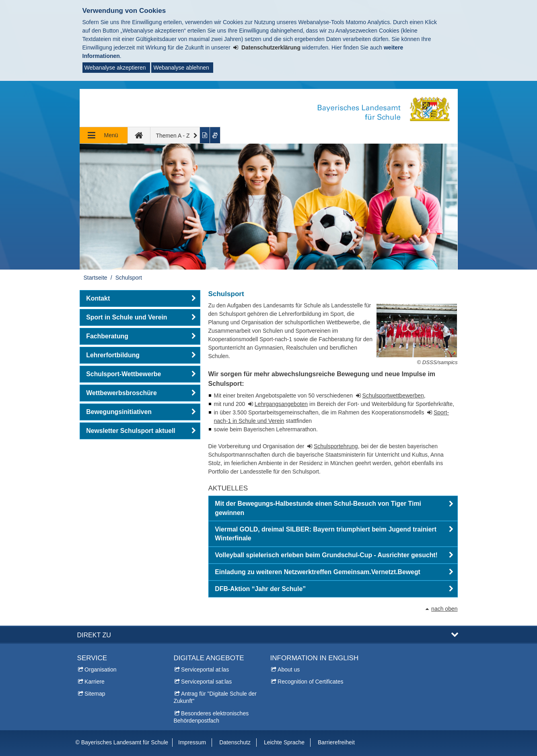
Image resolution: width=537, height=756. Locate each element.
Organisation (100, 669)
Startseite (96, 278)
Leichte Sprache (284, 742)
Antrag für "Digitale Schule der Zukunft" (215, 697)
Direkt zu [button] (94, 635)
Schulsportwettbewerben (393, 396)
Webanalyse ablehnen (181, 68)
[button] (333, 509)
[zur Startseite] (139, 135)
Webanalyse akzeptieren (115, 68)
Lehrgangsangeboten (281, 404)
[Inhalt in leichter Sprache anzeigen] (205, 135)
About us (289, 669)
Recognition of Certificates (310, 682)
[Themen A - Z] (175, 135)
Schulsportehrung (336, 446)
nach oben (444, 609)
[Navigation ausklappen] (104, 135)
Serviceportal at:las (205, 669)
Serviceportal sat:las (206, 682)
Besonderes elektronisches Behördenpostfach (211, 717)
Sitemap (95, 694)
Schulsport (129, 278)
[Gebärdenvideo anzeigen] (215, 135)
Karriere (95, 682)
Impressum (192, 742)
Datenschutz (235, 742)
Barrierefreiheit (336, 742)
